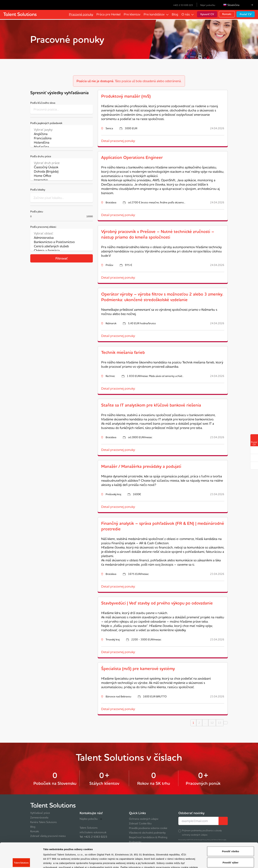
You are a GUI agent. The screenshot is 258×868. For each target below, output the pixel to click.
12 (212, 723)
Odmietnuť (230, 849)
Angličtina (62, 134)
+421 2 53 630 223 (181, 5)
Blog (175, 14)
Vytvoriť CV (207, 14)
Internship (62, 180)
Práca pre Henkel (108, 14)
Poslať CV (246, 14)
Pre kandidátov (154, 14)
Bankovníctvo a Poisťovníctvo (62, 242)
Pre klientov (132, 14)
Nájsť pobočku (208, 5)
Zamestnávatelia (39, 817)
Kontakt (227, 14)
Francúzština (62, 138)
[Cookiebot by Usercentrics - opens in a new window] (21, 862)
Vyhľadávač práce (40, 813)
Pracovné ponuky (81, 14)
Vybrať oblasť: (62, 233)
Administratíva (62, 238)
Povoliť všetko (231, 827)
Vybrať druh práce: (62, 163)
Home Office (62, 176)
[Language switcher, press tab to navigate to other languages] (238, 5)
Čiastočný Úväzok (62, 167)
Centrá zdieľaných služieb (62, 246)
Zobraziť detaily (172, 861)
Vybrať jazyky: (62, 130)
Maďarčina (62, 147)
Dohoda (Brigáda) (62, 171)
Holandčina (62, 142)
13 (220, 723)
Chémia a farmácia (62, 250)
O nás (186, 14)
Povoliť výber (231, 838)
